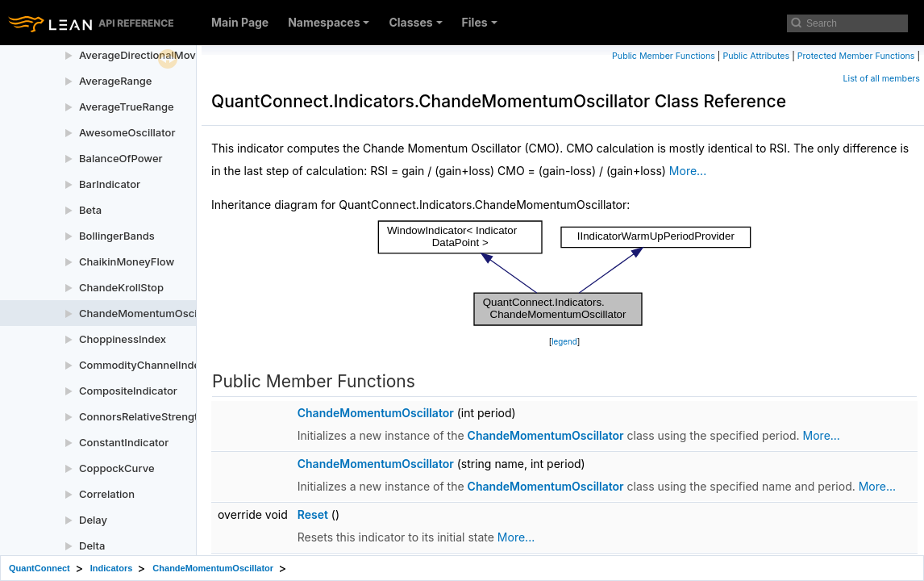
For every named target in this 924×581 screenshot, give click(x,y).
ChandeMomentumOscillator (151, 313)
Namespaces (329, 22)
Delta (92, 545)
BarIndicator (110, 184)
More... (688, 171)
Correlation (107, 494)
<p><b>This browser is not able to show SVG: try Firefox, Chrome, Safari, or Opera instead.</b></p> (564, 274)
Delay (93, 520)
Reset (313, 514)
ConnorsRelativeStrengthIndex (155, 416)
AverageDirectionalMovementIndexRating (183, 55)
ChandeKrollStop (121, 287)
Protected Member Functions (856, 56)
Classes (415, 22)
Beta (90, 210)
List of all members (882, 79)
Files (480, 22)
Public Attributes (756, 56)
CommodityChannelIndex (142, 365)
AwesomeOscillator (127, 132)
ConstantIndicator (124, 442)
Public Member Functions (664, 56)
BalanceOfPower (121, 158)
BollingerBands (117, 236)
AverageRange (116, 81)
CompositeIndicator (128, 391)
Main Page (240, 22)
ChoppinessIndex (123, 339)
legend (564, 342)
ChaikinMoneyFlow (127, 261)
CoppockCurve (117, 468)
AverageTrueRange (127, 107)
